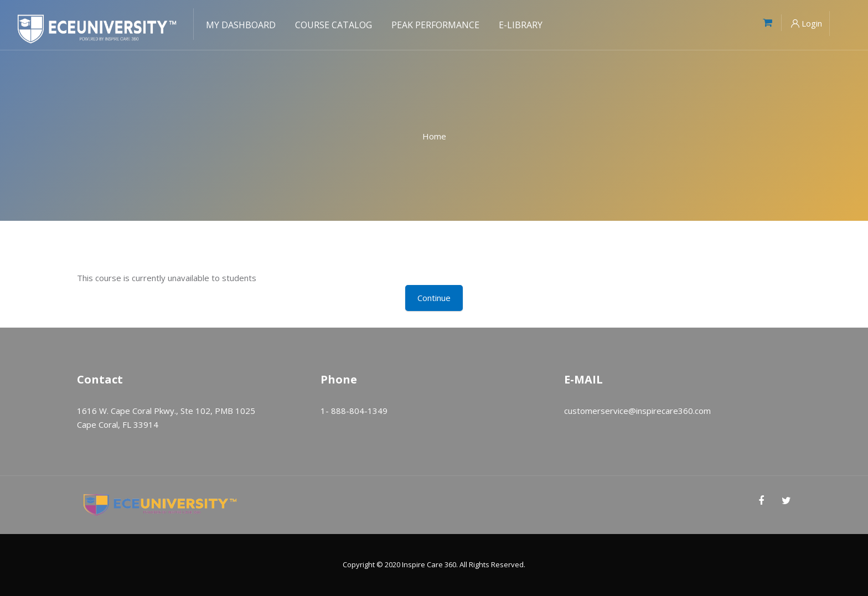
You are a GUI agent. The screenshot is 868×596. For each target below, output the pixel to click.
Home (434, 136)
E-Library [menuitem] (521, 25)
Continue (434, 298)
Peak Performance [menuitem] (435, 25)
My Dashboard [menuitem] (241, 25)
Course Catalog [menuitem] (334, 25)
